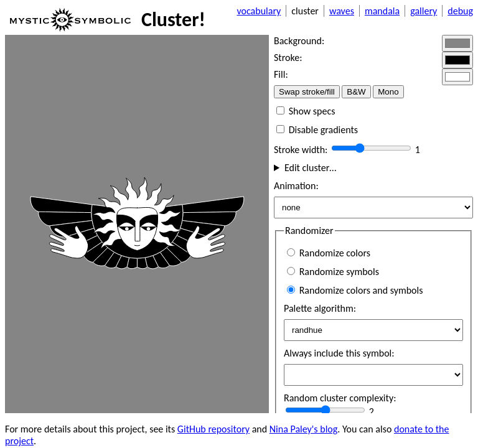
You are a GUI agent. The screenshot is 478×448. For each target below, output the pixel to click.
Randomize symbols (333, 272)
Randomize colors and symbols (355, 290)
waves (342, 11)
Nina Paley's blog (304, 429)
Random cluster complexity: (340, 398)
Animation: (296, 186)
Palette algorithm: (320, 308)
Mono (388, 92)
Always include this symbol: (339, 353)
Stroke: (288, 58)
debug (460, 11)
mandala (382, 11)
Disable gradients (317, 130)
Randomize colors (329, 253)
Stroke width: (302, 150)
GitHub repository (213, 429)
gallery (424, 11)
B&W (356, 92)
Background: (299, 41)
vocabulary (259, 11)
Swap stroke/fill (307, 92)
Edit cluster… (310, 168)
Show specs (306, 111)
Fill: (281, 74)
